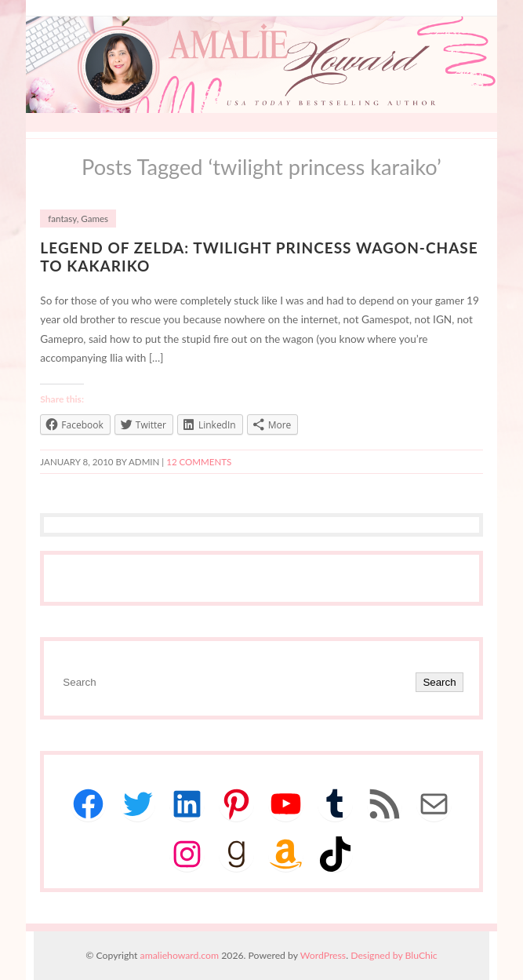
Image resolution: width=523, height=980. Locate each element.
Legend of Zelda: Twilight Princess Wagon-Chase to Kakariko (259, 257)
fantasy (62, 219)
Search (439, 682)
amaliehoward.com (180, 955)
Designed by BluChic (394, 955)
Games (94, 219)
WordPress (323, 955)
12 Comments (199, 462)
